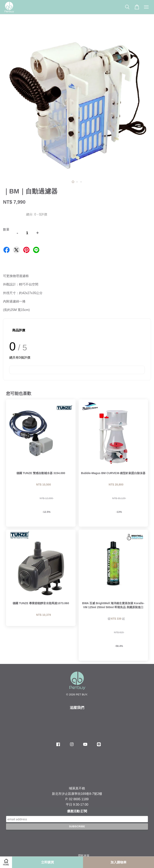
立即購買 (48, 862)
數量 (6, 229)
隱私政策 (84, 856)
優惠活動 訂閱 (77, 811)
